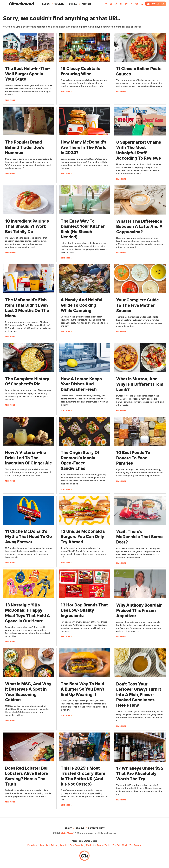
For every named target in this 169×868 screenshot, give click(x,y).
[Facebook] (106, 5)
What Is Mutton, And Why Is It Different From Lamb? (140, 384)
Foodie (64, 845)
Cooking (59, 4)
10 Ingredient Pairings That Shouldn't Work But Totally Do (27, 226)
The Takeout (136, 845)
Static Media (67, 833)
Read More (10, 100)
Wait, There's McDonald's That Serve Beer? (139, 537)
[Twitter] (111, 5)
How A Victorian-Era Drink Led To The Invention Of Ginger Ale (28, 458)
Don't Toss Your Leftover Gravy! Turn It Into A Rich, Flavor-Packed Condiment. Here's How (139, 695)
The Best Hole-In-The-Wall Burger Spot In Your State (28, 74)
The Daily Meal (120, 845)
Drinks (73, 4)
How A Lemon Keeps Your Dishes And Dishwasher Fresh (81, 384)
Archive (80, 828)
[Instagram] (116, 5)
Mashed (90, 845)
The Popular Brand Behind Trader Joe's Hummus (25, 147)
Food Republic (76, 845)
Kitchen (86, 4)
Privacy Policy (96, 828)
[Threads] (121, 5)
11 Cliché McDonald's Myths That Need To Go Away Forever (28, 537)
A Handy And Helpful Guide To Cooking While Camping (82, 305)
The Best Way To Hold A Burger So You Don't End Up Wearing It (83, 689)
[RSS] (142, 5)
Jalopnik (44, 845)
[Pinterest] (132, 5)
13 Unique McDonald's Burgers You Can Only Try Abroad (83, 537)
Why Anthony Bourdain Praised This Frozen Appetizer (139, 610)
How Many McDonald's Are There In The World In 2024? (84, 147)
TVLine (54, 845)
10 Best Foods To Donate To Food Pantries (133, 458)
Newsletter (156, 4)
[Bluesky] (137, 5)
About (68, 828)
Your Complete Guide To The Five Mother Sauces (138, 305)
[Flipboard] (126, 5)
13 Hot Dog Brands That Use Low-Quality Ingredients (84, 610)
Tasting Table (103, 845)
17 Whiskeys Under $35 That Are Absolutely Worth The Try (140, 774)
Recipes (45, 4)
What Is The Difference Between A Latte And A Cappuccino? (139, 226)
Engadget (32, 845)
